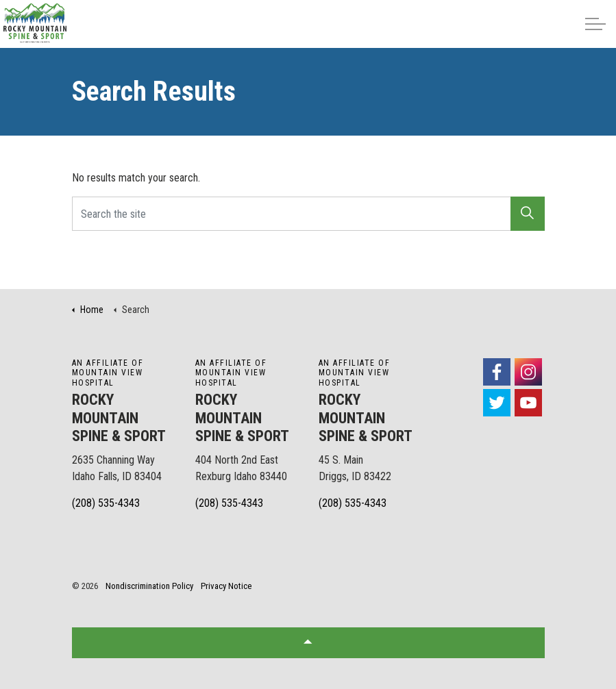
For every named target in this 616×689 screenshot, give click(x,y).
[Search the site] (308, 214)
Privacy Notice (226, 586)
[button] (528, 214)
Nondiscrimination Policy (149, 586)
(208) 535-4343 (106, 503)
